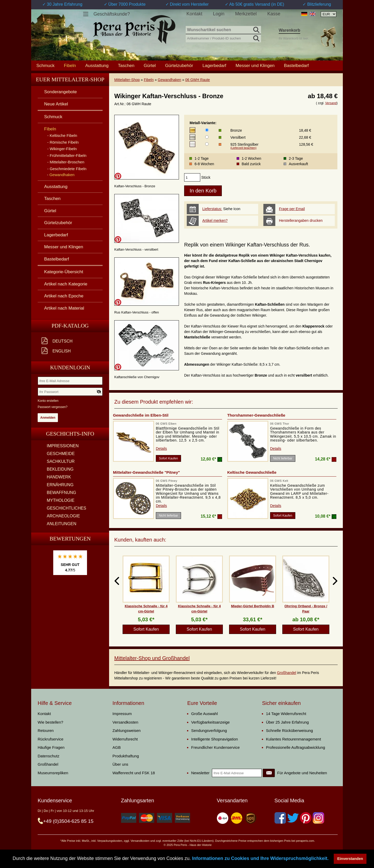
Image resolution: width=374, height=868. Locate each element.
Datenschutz (48, 756)
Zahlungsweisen (126, 730)
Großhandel (286, 673)
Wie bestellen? (50, 722)
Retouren (46, 730)
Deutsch (62, 341)
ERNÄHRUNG (60, 485)
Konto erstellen (48, 401)
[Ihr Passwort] (70, 392)
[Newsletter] (269, 773)
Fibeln (149, 80)
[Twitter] (293, 818)
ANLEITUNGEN (62, 524)
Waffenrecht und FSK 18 (134, 773)
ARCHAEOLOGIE (63, 516)
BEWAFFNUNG (61, 493)
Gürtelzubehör (179, 65)
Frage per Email (292, 209)
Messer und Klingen (255, 65)
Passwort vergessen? (53, 407)
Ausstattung (97, 65)
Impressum (122, 714)
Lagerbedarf (214, 65)
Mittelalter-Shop (127, 80)
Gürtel (150, 65)
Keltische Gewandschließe (252, 472)
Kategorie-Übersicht (64, 272)
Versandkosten (125, 722)
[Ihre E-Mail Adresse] (70, 381)
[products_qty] (192, 177)
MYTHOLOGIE (61, 500)
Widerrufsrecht (125, 739)
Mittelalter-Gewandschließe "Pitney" (146, 472)
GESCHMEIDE (61, 454)
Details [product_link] (161, 449)
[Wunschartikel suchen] (223, 30)
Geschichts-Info (70, 434)
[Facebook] (280, 818)
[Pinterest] (306, 818)
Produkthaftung (126, 756)
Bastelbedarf (296, 65)
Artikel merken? (215, 221)
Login (219, 14)
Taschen (126, 65)
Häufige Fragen (51, 747)
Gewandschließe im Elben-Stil (141, 415)
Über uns (120, 764)
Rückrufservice (51, 739)
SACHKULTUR (61, 461)
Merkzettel (246, 14)
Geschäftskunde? (112, 14)
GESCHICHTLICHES (66, 508)
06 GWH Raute (198, 80)
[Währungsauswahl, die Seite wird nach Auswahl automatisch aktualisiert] (329, 14)
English (62, 351)
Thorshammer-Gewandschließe (256, 415)
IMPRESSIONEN (63, 446)
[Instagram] (318, 818)
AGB (117, 747)
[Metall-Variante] (207, 130)
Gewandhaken (169, 80)
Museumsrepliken (53, 773)
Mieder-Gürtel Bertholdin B (252, 606)
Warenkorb (289, 30)
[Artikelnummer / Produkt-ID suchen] (223, 38)
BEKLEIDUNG (60, 469)
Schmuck (45, 65)
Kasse (274, 14)
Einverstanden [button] (350, 859)
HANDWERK (59, 477)
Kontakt (194, 14)
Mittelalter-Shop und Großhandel (152, 658)
